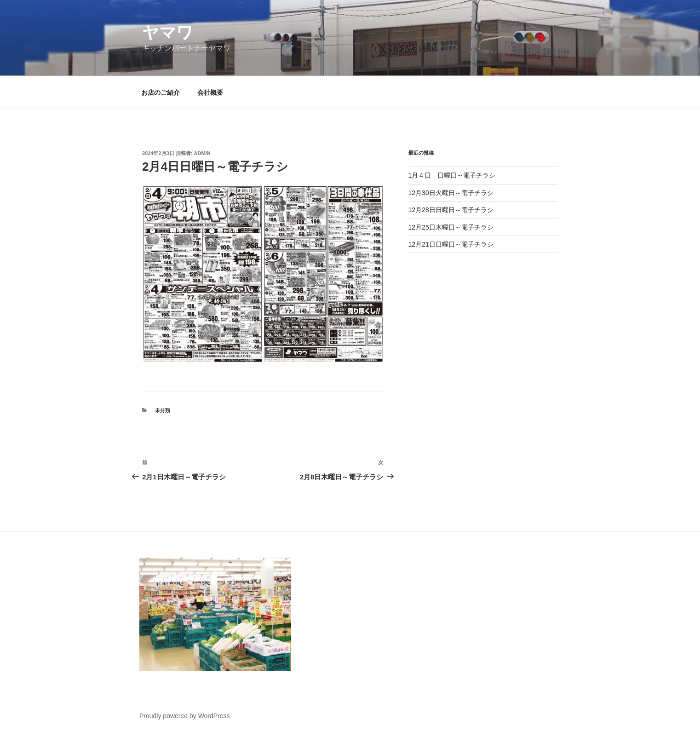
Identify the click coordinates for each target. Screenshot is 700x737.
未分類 (163, 410)
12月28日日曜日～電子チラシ (451, 210)
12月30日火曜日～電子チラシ (451, 193)
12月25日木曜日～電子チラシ (451, 227)
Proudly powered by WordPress (185, 716)
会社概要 (210, 92)
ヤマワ (168, 32)
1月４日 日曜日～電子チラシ (452, 175)
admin (202, 153)
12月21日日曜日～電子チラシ (451, 244)
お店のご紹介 (161, 92)
